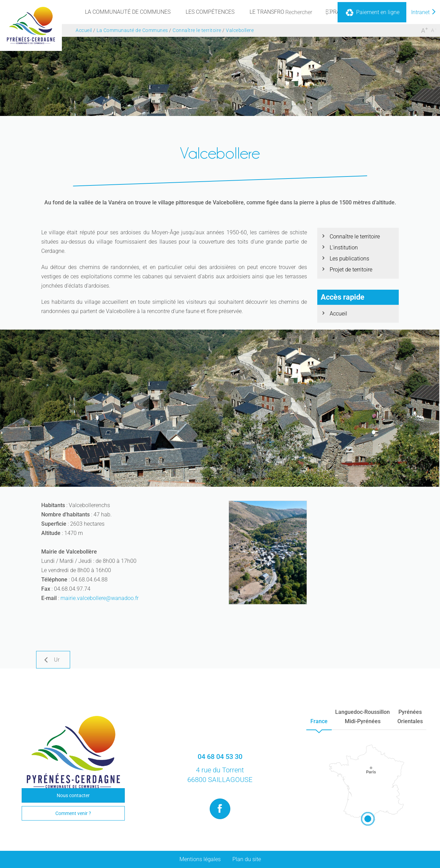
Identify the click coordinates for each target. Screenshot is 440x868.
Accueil (338, 314)
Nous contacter (73, 795)
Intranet (424, 12)
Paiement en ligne (372, 13)
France (319, 721)
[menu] (128, 12)
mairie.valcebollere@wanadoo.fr (100, 598)
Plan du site (247, 859)
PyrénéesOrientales (410, 717)
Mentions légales (200, 859)
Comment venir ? (73, 813)
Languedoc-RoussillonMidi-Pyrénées (362, 717)
